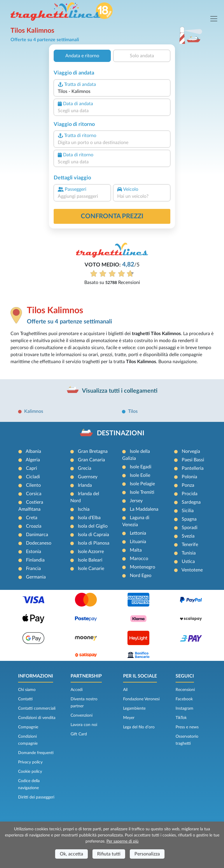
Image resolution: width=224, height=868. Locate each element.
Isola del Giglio (93, 526)
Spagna (189, 519)
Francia (33, 569)
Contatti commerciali (37, 708)
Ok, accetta (71, 854)
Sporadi (190, 528)
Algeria (33, 460)
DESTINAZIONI (121, 433)
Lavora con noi (84, 725)
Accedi (77, 690)
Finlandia (35, 560)
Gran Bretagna (93, 451)
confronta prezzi (112, 216)
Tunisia (189, 553)
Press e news (187, 727)
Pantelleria (193, 468)
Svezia (188, 536)
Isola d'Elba (89, 518)
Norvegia (191, 451)
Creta (32, 518)
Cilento (33, 485)
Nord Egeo (141, 576)
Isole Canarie (91, 569)
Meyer (129, 718)
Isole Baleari (90, 560)
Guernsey (88, 477)
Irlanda (85, 485)
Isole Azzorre (91, 552)
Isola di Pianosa (94, 543)
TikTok (181, 718)
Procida (190, 494)
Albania (33, 451)
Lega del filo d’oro (139, 727)
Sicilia (188, 511)
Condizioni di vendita (37, 718)
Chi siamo (27, 690)
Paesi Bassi (193, 460)
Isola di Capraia (93, 535)
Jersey (136, 501)
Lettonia (138, 533)
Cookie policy (30, 772)
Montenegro (142, 567)
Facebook (184, 699)
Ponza (188, 485)
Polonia (189, 477)
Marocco (139, 559)
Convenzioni (82, 715)
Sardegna (191, 502)
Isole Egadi (141, 467)
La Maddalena (144, 509)
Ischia (84, 509)
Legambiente (134, 708)
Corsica (34, 494)
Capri (32, 468)
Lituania (138, 542)
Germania (36, 577)
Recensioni (185, 690)
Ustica (188, 562)
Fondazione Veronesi (141, 699)
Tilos (133, 411)
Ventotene (192, 570)
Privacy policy (30, 762)
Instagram (184, 708)
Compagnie (28, 727)
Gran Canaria (91, 460)
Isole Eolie (140, 475)
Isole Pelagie (142, 484)
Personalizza (147, 854)
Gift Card (79, 734)
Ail (125, 690)
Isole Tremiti (142, 492)
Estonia (34, 552)
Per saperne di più (123, 841)
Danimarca (37, 535)
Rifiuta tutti (109, 854)
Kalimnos (34, 411)
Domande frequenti (36, 753)
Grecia (85, 468)
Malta (136, 550)
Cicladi (33, 477)
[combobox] (112, 91)
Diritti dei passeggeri (36, 797)
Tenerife (190, 545)
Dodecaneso (39, 543)
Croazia (34, 526)
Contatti (25, 699)
